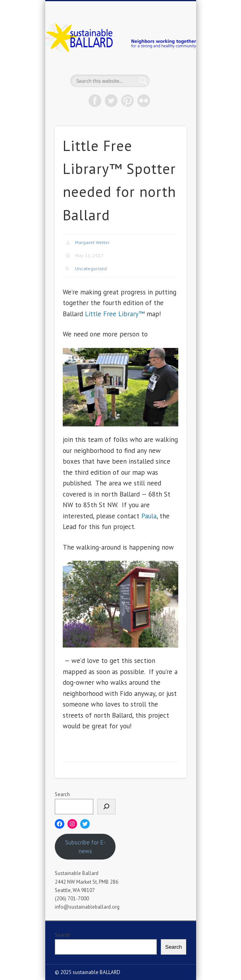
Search (62, 794)
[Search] (106, 807)
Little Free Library (112, 314)
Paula (149, 516)
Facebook (95, 101)
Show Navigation (167, 71)
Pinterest (127, 101)
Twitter (111, 101)
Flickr (144, 101)
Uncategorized (91, 268)
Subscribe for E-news (85, 846)
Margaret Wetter (92, 242)
